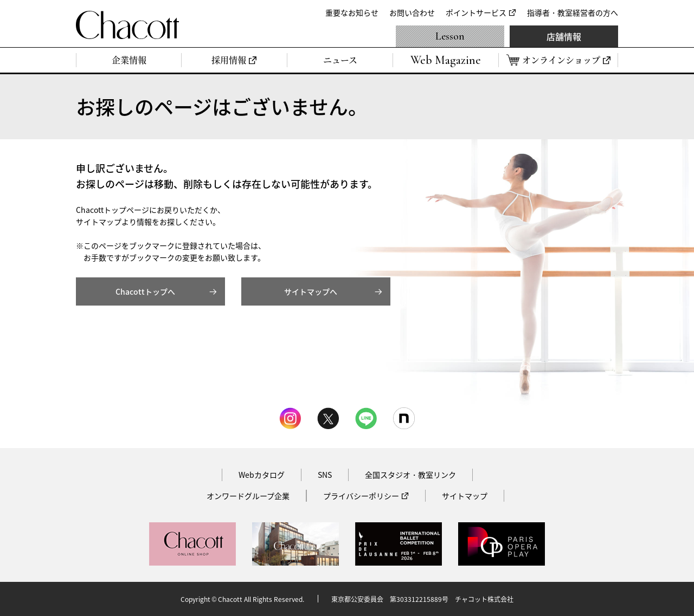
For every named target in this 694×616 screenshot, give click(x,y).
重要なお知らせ (352, 12)
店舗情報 (564, 36)
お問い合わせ (412, 12)
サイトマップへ (311, 291)
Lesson (450, 36)
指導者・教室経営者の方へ (573, 12)
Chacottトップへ (145, 291)
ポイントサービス (476, 12)
